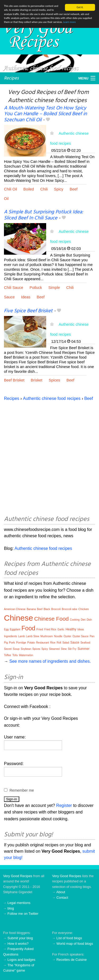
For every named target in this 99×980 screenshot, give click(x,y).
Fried (40, 629)
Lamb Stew (32, 636)
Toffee (8, 655)
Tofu (15, 655)
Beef (74, 189)
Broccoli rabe (69, 609)
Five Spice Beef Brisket (28, 311)
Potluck (36, 288)
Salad (66, 643)
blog (11, 908)
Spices (55, 380)
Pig (6, 643)
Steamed (54, 649)
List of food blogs (69, 938)
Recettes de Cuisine (72, 960)
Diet (83, 620)
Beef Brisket (14, 380)
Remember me (22, 790)
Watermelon (26, 655)
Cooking (75, 620)
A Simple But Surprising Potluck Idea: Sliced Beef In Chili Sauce (44, 215)
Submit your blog (20, 938)
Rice (53, 643)
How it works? (18, 944)
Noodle (58, 636)
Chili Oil (11, 189)
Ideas (26, 297)
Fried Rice (50, 629)
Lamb (22, 636)
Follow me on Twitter (23, 914)
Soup (16, 649)
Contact (62, 898)
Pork (12, 642)
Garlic (61, 629)
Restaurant (43, 643)
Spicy (59, 189)
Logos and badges (21, 960)
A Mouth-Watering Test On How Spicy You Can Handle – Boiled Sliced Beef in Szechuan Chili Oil (45, 114)
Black (47, 609)
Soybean (26, 649)
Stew (64, 649)
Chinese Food (52, 619)
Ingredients (10, 636)
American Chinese (15, 609)
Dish (89, 620)
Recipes (11, 78)
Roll (59, 643)
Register (64, 805)
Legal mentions (19, 903)
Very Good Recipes (18, 876)
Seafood (85, 643)
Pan (92, 636)
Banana (31, 609)
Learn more (69, 22)
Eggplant (15, 629)
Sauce (9, 297)
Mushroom (47, 636)
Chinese (18, 618)
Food (28, 628)
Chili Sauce (14, 288)
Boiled (29, 189)
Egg (6, 629)
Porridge (21, 643)
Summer (84, 649)
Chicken (84, 609)
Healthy (71, 629)
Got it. (80, 7)
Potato (31, 643)
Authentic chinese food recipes (52, 398)
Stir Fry (72, 649)
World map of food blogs (75, 944)
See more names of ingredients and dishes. (50, 661)
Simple (54, 288)
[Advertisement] (49, 457)
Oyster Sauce (81, 636)
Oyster (67, 636)
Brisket (37, 380)
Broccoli (56, 609)
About (61, 892)
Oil (6, 199)
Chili (44, 189)
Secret (8, 649)
